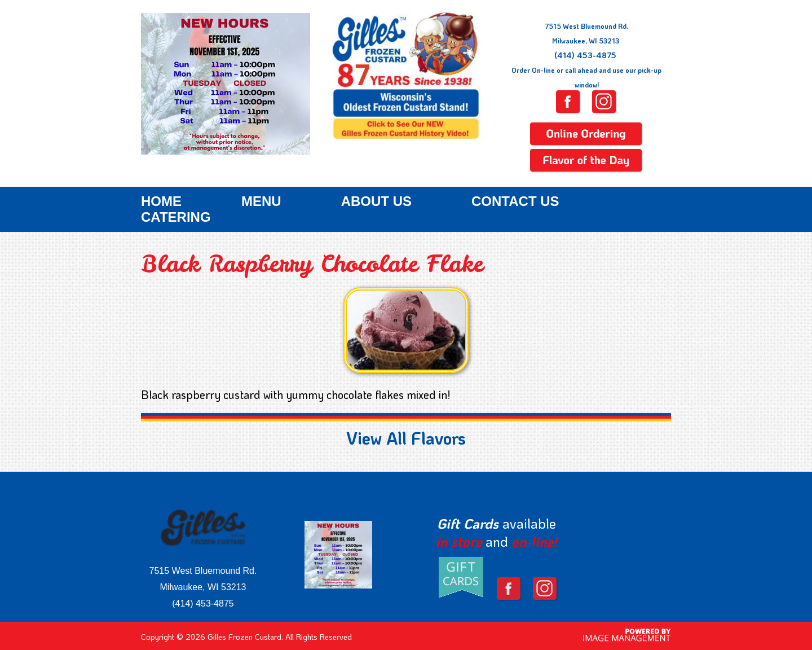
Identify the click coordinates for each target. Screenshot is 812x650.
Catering (176, 217)
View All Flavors (406, 438)
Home (161, 201)
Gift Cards (468, 523)
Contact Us (515, 201)
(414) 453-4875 (585, 55)
